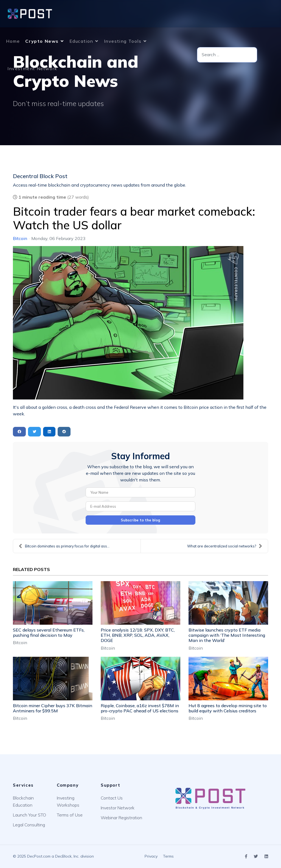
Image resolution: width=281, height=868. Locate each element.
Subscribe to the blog (140, 520)
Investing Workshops (68, 801)
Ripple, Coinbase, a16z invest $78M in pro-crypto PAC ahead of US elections (140, 708)
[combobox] (227, 55)
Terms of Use (70, 815)
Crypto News (42, 41)
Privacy (151, 856)
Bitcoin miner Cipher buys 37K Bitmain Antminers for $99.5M (53, 708)
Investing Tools (123, 41)
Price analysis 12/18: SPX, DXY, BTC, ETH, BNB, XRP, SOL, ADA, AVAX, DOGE (138, 635)
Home (13, 41)
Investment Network (32, 68)
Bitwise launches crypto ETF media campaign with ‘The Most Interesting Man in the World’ (227, 635)
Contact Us (112, 798)
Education (81, 41)
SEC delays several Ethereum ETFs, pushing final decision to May (49, 633)
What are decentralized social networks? (225, 546)
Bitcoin (20, 238)
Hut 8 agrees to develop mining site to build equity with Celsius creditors (228, 708)
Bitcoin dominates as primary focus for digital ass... (64, 546)
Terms (168, 856)
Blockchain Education (23, 801)
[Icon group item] (246, 857)
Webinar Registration (121, 818)
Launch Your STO (29, 815)
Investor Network (118, 808)
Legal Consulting (29, 825)
